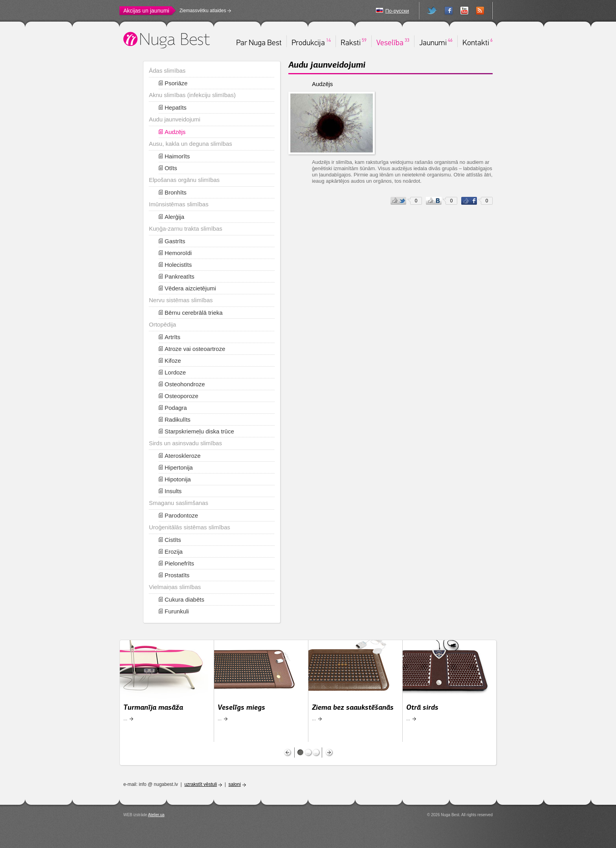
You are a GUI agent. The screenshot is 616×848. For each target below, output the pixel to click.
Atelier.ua (156, 815)
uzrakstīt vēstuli (201, 784)
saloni (235, 784)
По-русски (397, 11)
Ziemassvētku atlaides (203, 11)
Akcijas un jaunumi (146, 11)
